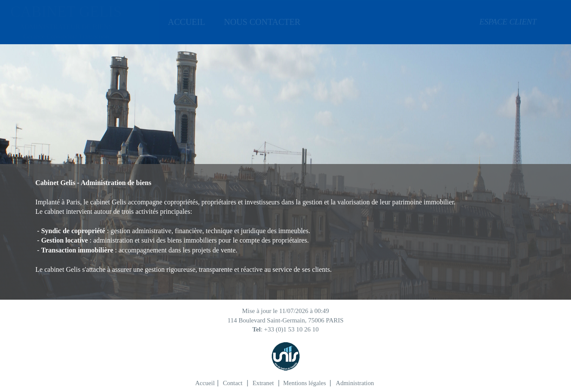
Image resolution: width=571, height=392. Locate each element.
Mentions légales (305, 383)
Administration (355, 383)
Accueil (205, 383)
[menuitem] (185, 22)
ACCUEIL (185, 22)
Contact (233, 383)
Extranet (263, 383)
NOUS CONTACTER (255, 22)
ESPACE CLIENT (484, 22)
